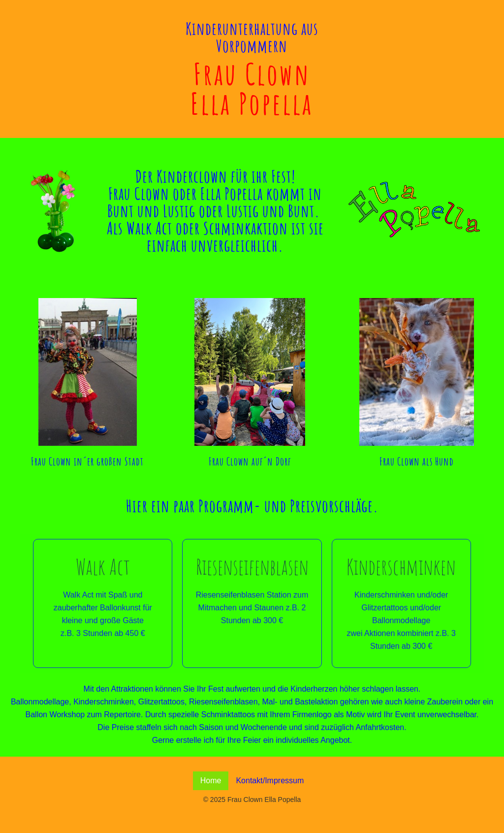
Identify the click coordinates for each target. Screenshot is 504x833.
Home (211, 781)
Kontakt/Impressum (270, 781)
